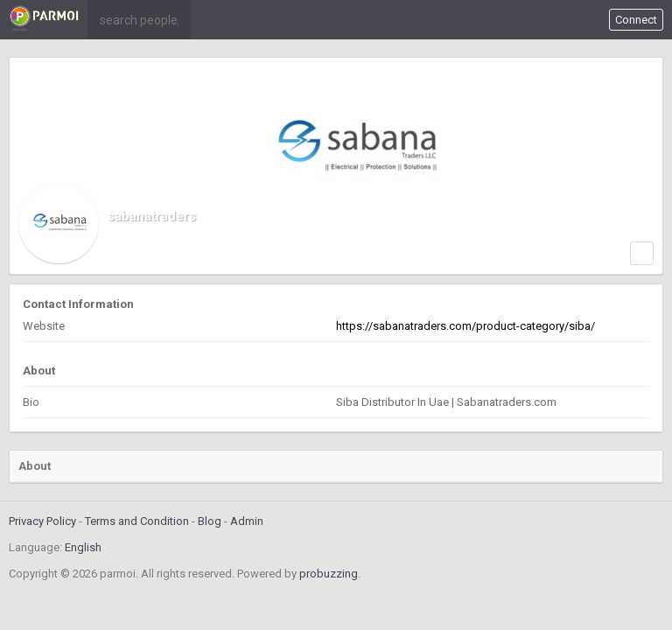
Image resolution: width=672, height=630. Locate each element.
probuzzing (329, 574)
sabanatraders (152, 216)
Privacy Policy (42, 521)
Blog (210, 521)
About (35, 466)
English (83, 547)
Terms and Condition (137, 521)
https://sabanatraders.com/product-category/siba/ (465, 326)
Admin (247, 521)
